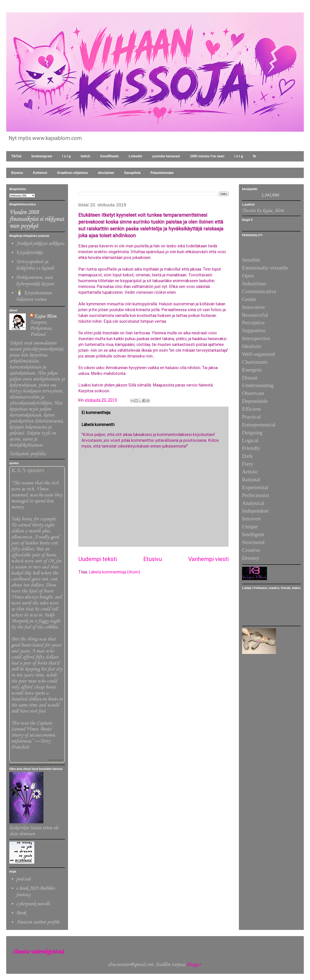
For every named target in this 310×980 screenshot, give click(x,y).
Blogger (194, 965)
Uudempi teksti (98, 559)
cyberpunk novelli (33, 904)
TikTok (16, 156)
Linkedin (135, 156)
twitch (85, 156)
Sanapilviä (132, 173)
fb (255, 156)
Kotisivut (40, 173)
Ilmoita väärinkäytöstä (38, 952)
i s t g (67, 156)
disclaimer (106, 173)
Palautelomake (162, 173)
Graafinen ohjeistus (72, 173)
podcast (23, 879)
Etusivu (17, 173)
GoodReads (110, 156)
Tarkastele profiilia (27, 454)
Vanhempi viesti (208, 559)
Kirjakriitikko (29, 253)
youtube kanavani (166, 156)
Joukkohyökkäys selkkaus (40, 244)
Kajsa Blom (45, 316)
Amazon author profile (38, 922)
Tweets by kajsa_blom (263, 211)
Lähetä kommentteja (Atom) (114, 572)
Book (21, 913)
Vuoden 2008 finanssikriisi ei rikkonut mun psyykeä (37, 219)
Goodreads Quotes (56, 760)
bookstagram (42, 156)
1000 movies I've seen (207, 156)
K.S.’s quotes (28, 470)
